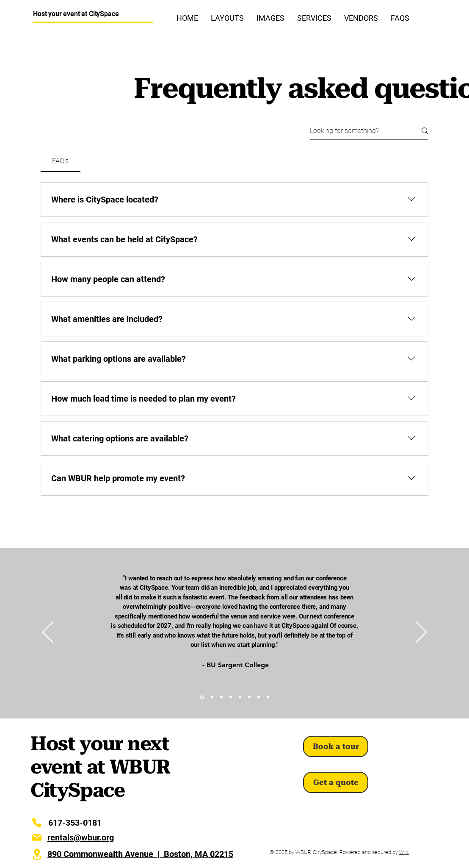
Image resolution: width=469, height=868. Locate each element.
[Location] (37, 854)
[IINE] (249, 697)
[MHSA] (240, 697)
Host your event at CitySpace (76, 14)
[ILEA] (231, 697)
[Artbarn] (212, 697)
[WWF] (259, 697)
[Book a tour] (336, 746)
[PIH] (268, 697)
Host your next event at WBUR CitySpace (100, 767)
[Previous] (48, 633)
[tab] (61, 161)
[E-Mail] (37, 837)
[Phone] (37, 823)
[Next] (421, 633)
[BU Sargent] (202, 697)
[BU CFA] (221, 697)
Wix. (404, 852)
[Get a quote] (336, 782)
